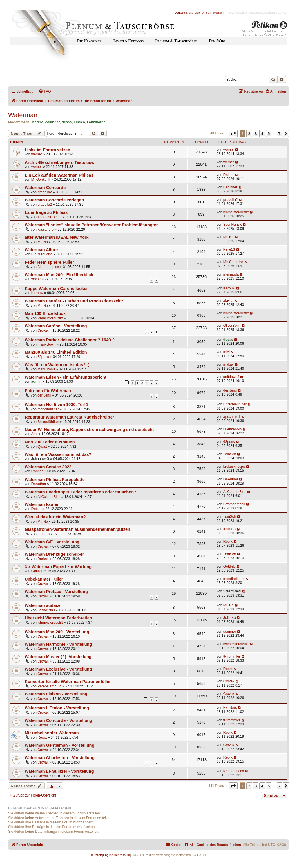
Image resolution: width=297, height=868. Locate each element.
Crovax (43, 331)
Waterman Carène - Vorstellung (56, 326)
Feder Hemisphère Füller (49, 262)
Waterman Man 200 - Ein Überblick (59, 275)
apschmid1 (232, 417)
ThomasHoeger (49, 217)
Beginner (230, 187)
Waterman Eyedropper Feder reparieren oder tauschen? (80, 492)
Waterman (23, 115)
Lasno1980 (46, 610)
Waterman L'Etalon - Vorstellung (57, 708)
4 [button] (262, 133)
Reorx (228, 542)
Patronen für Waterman (48, 391)
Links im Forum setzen (47, 150)
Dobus (36, 509)
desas (67, 122)
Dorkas (43, 559)
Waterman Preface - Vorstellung (56, 592)
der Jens (44, 395)
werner (37, 154)
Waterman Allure (41, 250)
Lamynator (96, 122)
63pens (43, 357)
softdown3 (231, 377)
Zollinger (52, 122)
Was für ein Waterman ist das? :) (57, 365)
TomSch (230, 454)
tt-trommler (232, 656)
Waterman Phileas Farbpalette (55, 480)
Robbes (37, 471)
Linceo (79, 122)
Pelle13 (229, 249)
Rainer (229, 175)
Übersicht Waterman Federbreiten (58, 618)
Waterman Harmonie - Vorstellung (58, 644)
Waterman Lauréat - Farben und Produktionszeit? (74, 301)
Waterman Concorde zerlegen (54, 200)
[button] (233, 133)
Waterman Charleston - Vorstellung (60, 758)
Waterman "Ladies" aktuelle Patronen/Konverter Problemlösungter (91, 225)
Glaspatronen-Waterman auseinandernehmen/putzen (77, 529)
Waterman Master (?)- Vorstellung (58, 657)
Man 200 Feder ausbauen (50, 442)
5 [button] (269, 133)
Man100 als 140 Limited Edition (56, 352)
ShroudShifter (48, 422)
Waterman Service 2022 (48, 467)
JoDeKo (230, 618)
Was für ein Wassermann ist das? (58, 454)
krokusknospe (234, 467)
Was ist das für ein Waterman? (55, 517)
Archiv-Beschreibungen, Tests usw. (60, 162)
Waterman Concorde (45, 188)
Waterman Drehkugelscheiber (54, 554)
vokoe (36, 279)
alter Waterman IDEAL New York (57, 237)
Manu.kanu (46, 369)
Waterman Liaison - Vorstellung (56, 694)
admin (37, 381)
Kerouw (37, 293)
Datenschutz (202, 13)
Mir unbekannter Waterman (52, 733)
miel (227, 352)
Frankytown (47, 344)
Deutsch (180, 13)
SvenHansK (233, 225)
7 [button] (279, 133)
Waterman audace (43, 605)
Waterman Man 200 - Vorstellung (57, 632)
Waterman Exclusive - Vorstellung (58, 669)
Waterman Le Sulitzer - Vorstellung (59, 771)
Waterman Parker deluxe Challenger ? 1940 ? (70, 340)
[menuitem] (45, 92)
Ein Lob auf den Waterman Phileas (59, 175)
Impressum (217, 13)
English (190, 13)
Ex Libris (230, 708)
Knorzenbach (234, 771)
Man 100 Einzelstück (45, 313)
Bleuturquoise (42, 254)
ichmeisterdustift (236, 212)
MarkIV (37, 122)
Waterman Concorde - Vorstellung (58, 720)
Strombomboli (234, 504)
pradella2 (45, 192)
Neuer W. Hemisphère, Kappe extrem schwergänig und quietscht (89, 430)
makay (229, 364)
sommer (230, 632)
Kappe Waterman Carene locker (56, 289)
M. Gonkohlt (41, 179)
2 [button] (249, 133)
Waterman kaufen (42, 504)
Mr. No (43, 242)
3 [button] (256, 133)
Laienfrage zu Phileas (46, 212)
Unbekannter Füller (44, 579)
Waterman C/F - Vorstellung (52, 542)
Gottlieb (37, 571)
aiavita (228, 301)
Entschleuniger (235, 404)
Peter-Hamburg (49, 686)
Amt (35, 434)
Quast (42, 447)
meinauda (231, 274)
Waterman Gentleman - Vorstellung (59, 745)
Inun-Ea (44, 534)
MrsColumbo (233, 262)
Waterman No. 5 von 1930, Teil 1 (56, 405)
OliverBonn (232, 326)
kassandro (46, 230)
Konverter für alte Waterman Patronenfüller (68, 682)
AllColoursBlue (49, 497)
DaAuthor (39, 484)
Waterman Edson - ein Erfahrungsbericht (66, 377)
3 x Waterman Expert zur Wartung (58, 567)
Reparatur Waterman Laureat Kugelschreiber (69, 417)
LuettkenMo (232, 429)
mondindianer (48, 409)
